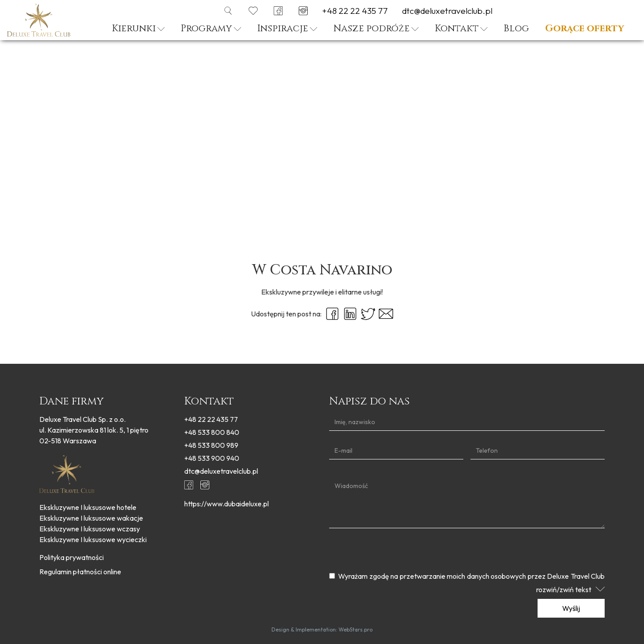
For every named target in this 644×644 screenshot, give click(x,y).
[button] (138, 30)
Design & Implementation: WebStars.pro (322, 629)
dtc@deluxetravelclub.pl (447, 11)
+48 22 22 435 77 (355, 11)
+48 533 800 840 (212, 432)
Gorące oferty (585, 29)
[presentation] (397, 550)
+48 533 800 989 (211, 445)
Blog (516, 29)
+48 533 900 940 (212, 458)
